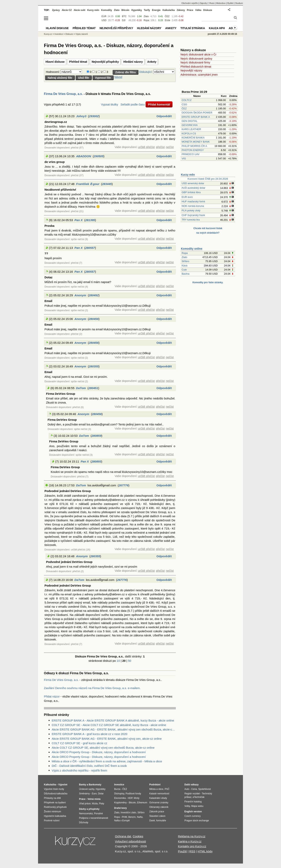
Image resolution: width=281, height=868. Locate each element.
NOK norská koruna (193, 206)
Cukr (184, 270)
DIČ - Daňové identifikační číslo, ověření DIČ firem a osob (89, 766)
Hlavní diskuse (55, 62)
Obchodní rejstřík (190, 3)
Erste (168, 20)
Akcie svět (80, 10)
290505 (99, 156)
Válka (198, 10)
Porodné (98, 814)
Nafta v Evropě (122, 821)
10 (118, 661)
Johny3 (81, 116)
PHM (124, 817)
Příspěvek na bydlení (55, 803)
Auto (187, 789)
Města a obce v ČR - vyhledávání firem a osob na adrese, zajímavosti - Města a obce (107, 761)
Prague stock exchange (197, 821)
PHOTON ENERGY (193, 150)
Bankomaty (95, 785)
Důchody (84, 822)
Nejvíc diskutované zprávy (196, 59)
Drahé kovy (120, 808)
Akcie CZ (67, 10)
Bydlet (230, 3)
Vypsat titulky (109, 104)
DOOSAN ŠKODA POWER (197, 113)
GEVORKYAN (190, 125)
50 (130, 661)
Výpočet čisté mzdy (54, 789)
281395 (90, 220)
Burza (117, 789)
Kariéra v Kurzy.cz (190, 841)
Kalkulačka (169, 10)
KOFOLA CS (189, 134)
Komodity (106, 10)
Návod (118, 77)
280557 (90, 248)
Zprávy (56, 10)
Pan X (79, 220)
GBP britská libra (191, 192)
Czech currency (193, 816)
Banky (83, 785)
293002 (94, 116)
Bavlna (186, 274)
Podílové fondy (133, 794)
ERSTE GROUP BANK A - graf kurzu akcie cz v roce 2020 (89, 734)
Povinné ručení (52, 821)
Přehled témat (78, 62)
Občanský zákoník (159, 807)
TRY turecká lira (191, 220)
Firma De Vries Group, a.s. (63, 94)
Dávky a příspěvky (89, 809)
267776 (124, 485)
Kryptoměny (120, 803)
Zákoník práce (157, 812)
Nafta (140, 817)
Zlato (185, 257)
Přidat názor (52, 696)
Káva (185, 266)
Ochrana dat (123, 836)
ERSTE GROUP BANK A (196, 117)
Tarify (147, 10)
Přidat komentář (159, 104)
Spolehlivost (205, 789)
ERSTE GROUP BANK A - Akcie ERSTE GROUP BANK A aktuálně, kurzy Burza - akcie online (113, 720)
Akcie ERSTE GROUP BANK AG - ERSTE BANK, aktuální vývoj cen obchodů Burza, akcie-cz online (114, 729)
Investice (59, 34)
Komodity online (192, 249)
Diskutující (145, 72)
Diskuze (208, 10)
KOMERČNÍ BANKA (193, 138)
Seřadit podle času (133, 104)
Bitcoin (125, 10)
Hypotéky (137, 10)
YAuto (212, 3)
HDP (130, 798)
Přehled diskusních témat (196, 67)
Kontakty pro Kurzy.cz (192, 846)
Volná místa (94, 799)
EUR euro (187, 197)
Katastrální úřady (158, 798)
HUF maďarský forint (193, 201)
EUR (104, 16)
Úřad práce (85, 804)
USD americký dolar (193, 183)
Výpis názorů (82, 34)
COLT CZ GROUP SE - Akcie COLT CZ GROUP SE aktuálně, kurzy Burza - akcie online (109, 725)
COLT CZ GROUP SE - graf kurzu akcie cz (79, 743)
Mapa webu (197, 806)
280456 (94, 319)
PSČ (167, 789)
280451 (93, 388)
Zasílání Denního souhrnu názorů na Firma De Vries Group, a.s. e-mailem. (92, 688)
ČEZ (184, 108)
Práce (190, 10)
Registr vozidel (192, 794)
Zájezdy (203, 3)
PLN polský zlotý (191, 210)
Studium (239, 3)
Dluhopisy (119, 794)
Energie (156, 10)
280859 (96, 436)
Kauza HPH (217, 28)
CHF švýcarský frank (193, 215)
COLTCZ (187, 100)
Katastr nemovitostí (159, 794)
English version (193, 812)
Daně (152, 821)
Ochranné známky (159, 803)
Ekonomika (120, 798)
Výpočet (63, 785)
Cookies (138, 836)
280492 (94, 295)
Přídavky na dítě (52, 798)
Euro (94, 794)
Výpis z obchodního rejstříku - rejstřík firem (79, 770)
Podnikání (155, 785)
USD (104, 20)
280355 (94, 366)
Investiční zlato (128, 813)
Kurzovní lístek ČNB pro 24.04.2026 (208, 179)
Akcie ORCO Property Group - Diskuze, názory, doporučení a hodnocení (99, 752)
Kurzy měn (188, 175)
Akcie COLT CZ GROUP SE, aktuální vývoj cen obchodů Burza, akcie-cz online (103, 748)
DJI (124, 20)
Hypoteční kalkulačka (55, 816)
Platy (102, 804)
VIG (184, 159)
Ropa (185, 253)
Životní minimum (52, 812)
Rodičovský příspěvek (55, 807)
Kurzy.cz (48, 34)
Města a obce (156, 789)
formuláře (161, 821)
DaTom (81, 388)
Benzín (132, 817)
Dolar (101, 794)
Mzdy (137, 798)
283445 (107, 184)
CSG (184, 104)
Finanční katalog (193, 802)
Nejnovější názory (191, 71)
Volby (187, 806)
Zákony (181, 10)
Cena (194, 789)
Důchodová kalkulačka (56, 794)
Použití (182, 851)
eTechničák (199, 797)
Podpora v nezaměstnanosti (94, 818)
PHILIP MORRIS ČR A (194, 146)
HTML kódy (205, 851)
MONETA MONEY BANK (196, 142)
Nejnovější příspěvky (105, 62)
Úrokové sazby (87, 789)
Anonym (80, 295)
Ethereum (142, 803)
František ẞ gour (88, 184)
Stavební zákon (157, 816)
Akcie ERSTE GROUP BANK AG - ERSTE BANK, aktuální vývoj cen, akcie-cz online (107, 739)
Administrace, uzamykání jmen (199, 75)
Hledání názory (133, 62)
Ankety (152, 62)
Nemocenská (86, 814)
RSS (192, 851)
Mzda (95, 804)
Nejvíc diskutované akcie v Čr (198, 54)
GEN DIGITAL (190, 121)
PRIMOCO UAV (191, 154)
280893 (96, 461)
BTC (124, 16)
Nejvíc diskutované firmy (195, 63)
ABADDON (84, 156)
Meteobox (221, 3)
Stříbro (185, 261)
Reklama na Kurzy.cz (192, 836)
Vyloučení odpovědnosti (130, 841)
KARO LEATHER (191, 129)
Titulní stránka (193, 28)
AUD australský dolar (193, 188)
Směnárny (84, 794)
